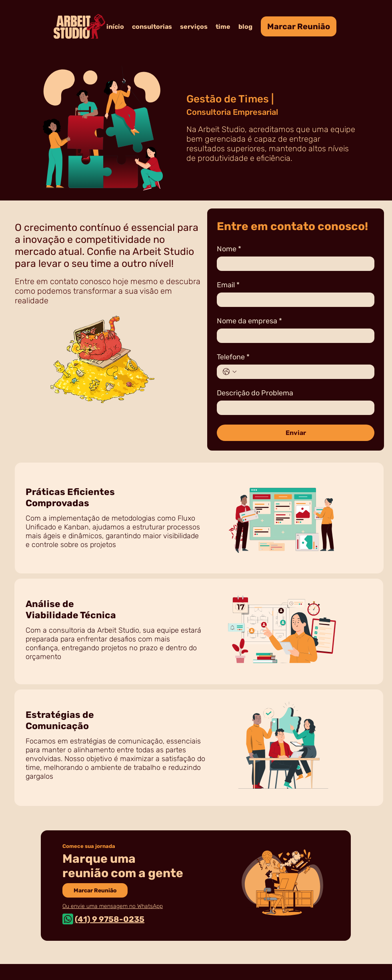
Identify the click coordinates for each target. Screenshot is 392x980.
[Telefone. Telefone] (304, 372)
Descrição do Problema (255, 393)
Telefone (233, 357)
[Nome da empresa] (293, 336)
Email (228, 285)
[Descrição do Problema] (293, 408)
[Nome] (293, 264)
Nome (229, 249)
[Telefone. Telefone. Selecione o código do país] (230, 372)
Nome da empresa (249, 321)
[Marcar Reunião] (299, 26)
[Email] (293, 300)
